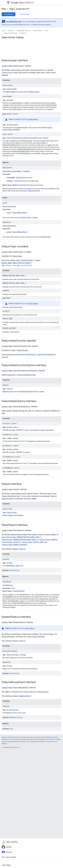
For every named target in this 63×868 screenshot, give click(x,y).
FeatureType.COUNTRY (48, 540)
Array (9, 710)
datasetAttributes (10, 651)
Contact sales (25, 14)
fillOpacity (7, 435)
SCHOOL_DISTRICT (9, 328)
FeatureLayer (9, 60)
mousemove (7, 222)
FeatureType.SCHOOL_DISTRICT (15, 545)
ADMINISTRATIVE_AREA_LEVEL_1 (14, 276)
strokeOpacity (8, 457)
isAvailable (7, 96)
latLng (20, 717)
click (5, 203)
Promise (15, 591)
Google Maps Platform (23, 31)
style (5, 134)
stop (11, 729)
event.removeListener (31, 191)
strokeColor (7, 446)
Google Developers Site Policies (16, 741)
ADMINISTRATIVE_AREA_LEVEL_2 (14, 283)
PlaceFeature (9, 525)
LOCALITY (6, 311)
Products (11, 31)
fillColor (6, 423)
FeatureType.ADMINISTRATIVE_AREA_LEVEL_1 (24, 537)
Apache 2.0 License (47, 739)
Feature (10, 389)
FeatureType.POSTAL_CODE (33, 542)
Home (4, 31)
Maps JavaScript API (19, 9)
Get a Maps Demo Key (14, 22)
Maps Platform (22, 3)
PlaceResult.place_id (14, 566)
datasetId (8, 114)
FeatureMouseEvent (20, 213)
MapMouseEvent (25, 696)
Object (9, 655)
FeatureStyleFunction (33, 138)
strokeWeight (8, 468)
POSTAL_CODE (8, 319)
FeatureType (7, 73)
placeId (6, 559)
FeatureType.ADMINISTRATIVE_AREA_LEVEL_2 (20, 540)
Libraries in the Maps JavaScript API (19, 265)
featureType (7, 85)
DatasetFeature (11, 617)
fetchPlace (7, 582)
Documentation (38, 31)
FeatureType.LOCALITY (11, 542)
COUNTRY (6, 291)
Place (22, 591)
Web (4, 9)
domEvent (13, 717)
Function (18, 181)
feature (6, 385)
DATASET (7, 298)
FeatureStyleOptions (15, 138)
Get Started (9, 14)
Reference (23, 33)
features (6, 706)
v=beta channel (33, 119)
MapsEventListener (20, 185)
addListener (7, 168)
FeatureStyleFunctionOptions (23, 355)
